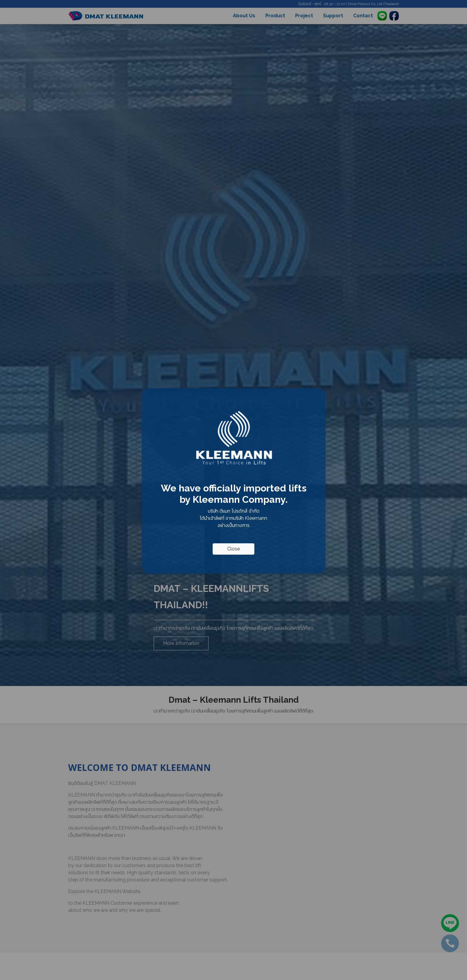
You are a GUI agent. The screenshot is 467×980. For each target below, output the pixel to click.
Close (233, 549)
